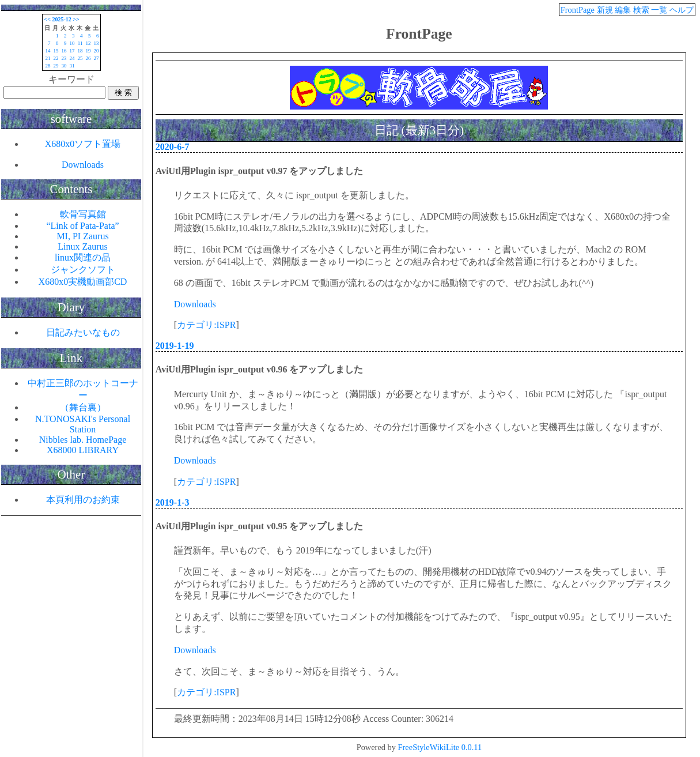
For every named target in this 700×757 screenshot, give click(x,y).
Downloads (195, 304)
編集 (623, 10)
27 (97, 58)
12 (88, 43)
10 (72, 43)
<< (48, 19)
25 (80, 58)
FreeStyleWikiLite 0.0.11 (440, 747)
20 (97, 51)
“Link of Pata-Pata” (82, 226)
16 (64, 51)
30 (64, 66)
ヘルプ (682, 10)
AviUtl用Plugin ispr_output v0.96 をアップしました (260, 369)
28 (48, 66)
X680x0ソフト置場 (83, 144)
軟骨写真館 (83, 214)
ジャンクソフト (83, 270)
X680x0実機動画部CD (83, 282)
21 (48, 58)
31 (72, 66)
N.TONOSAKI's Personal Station (83, 424)
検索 (641, 10)
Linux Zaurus (83, 246)
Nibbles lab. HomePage (83, 440)
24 (72, 58)
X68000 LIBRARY (83, 450)
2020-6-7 (173, 147)
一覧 (659, 10)
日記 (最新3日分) (419, 130)
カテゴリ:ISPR (206, 325)
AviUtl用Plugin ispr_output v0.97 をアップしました (260, 171)
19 (88, 51)
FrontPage (578, 10)
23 (64, 58)
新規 (605, 10)
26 (88, 58)
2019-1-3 (173, 502)
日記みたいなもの (83, 332)
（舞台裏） (83, 407)
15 (56, 51)
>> (76, 19)
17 (72, 51)
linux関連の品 (83, 257)
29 (56, 66)
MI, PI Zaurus (82, 236)
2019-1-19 (175, 346)
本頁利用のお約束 (83, 500)
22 (56, 58)
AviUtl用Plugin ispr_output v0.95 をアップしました (260, 526)
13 (97, 43)
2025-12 (61, 19)
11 (80, 43)
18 (80, 51)
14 (48, 51)
